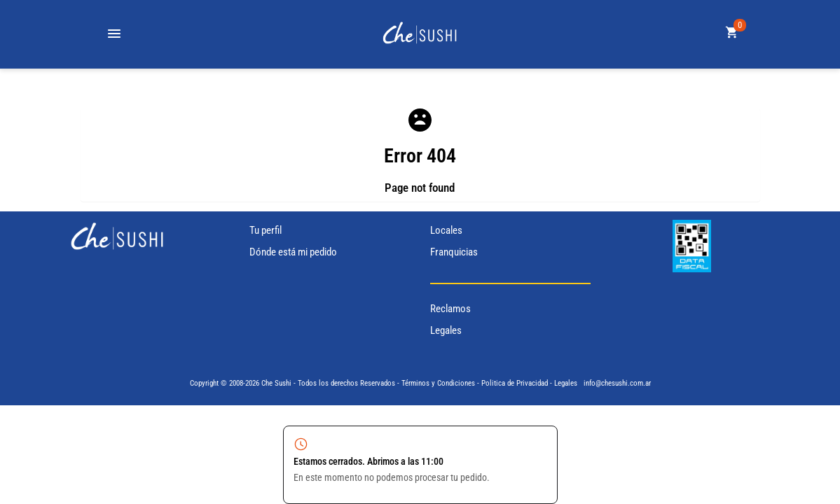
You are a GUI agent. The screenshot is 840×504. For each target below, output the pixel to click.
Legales (446, 330)
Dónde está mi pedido (293, 252)
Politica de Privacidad (515, 383)
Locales (446, 230)
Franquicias (454, 252)
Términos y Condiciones (438, 383)
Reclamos (450, 309)
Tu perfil (266, 230)
